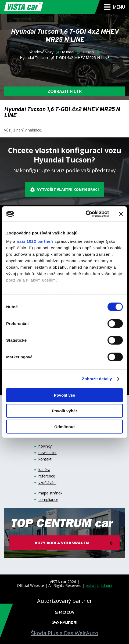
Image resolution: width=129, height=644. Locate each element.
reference (47, 476)
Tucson (87, 52)
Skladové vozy (41, 52)
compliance (48, 500)
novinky (45, 446)
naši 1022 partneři (35, 241)
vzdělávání (47, 483)
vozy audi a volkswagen (62, 543)
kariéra (44, 470)
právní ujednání (99, 585)
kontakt (45, 459)
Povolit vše (64, 395)
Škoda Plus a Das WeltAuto (65, 633)
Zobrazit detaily (97, 379)
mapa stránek (50, 493)
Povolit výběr (64, 411)
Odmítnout (64, 426)
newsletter (48, 453)
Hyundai (67, 52)
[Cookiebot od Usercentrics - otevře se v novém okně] (86, 214)
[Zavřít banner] (121, 214)
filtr (65, 91)
